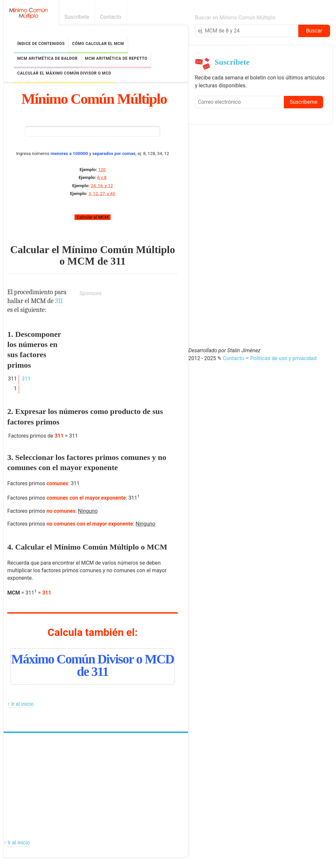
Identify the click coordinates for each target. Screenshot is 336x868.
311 (118, 261)
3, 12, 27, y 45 (102, 193)
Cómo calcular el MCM (98, 44)
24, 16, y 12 (102, 185)
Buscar (314, 31)
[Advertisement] (129, 343)
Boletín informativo (327, 17)
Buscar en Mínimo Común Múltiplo (235, 18)
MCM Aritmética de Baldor (48, 58)
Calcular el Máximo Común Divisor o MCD (64, 73)
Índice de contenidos (41, 44)
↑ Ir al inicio (20, 704)
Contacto (111, 17)
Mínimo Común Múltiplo (94, 99)
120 (102, 169)
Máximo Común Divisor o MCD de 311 (93, 665)
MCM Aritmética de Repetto (116, 58)
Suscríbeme (304, 102)
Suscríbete (77, 17)
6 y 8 (102, 177)
